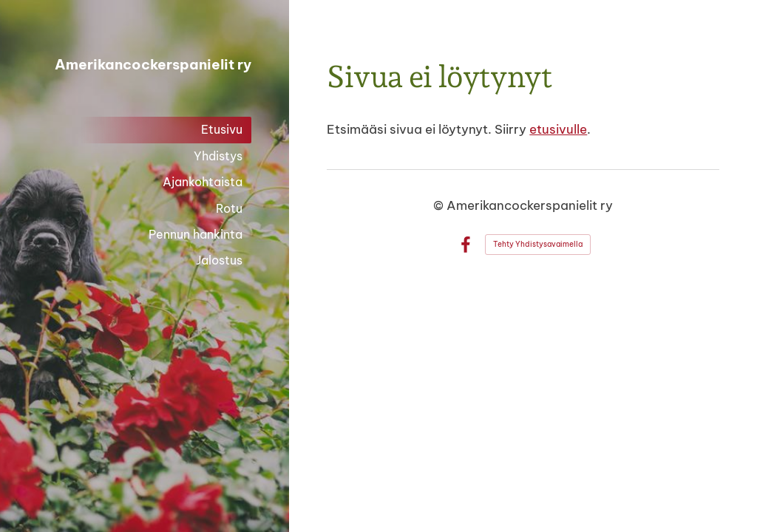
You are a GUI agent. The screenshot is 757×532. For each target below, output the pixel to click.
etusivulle (558, 129)
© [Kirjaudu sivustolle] (440, 205)
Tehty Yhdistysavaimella (538, 244)
